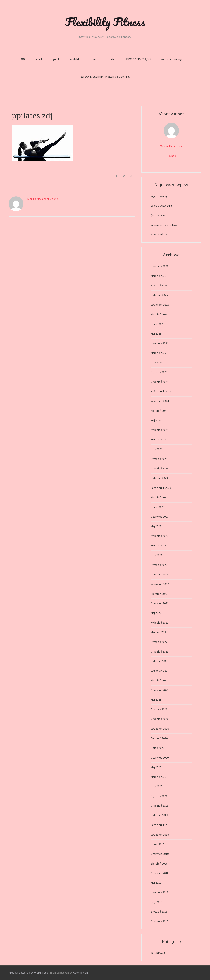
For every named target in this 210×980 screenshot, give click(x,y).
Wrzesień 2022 (160, 584)
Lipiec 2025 (157, 324)
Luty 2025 (156, 362)
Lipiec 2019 (157, 844)
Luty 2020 (156, 786)
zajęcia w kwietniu (162, 206)
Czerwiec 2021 (160, 690)
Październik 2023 (161, 488)
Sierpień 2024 (159, 411)
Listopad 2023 (159, 478)
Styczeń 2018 (159, 912)
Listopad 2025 (159, 295)
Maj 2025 (156, 334)
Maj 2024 (156, 420)
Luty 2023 (156, 555)
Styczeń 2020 (159, 796)
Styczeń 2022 (159, 642)
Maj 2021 (156, 700)
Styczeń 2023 (159, 565)
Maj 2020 (156, 767)
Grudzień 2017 (160, 921)
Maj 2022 (156, 613)
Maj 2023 (156, 526)
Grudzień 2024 (160, 382)
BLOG (21, 59)
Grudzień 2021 (160, 651)
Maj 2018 (156, 883)
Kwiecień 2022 (160, 623)
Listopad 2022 (159, 574)
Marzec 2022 (158, 632)
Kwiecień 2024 (160, 430)
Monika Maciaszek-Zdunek (43, 199)
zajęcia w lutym (160, 234)
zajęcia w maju (159, 196)
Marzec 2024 (158, 439)
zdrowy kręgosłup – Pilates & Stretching (105, 77)
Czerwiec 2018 (160, 873)
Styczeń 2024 (159, 459)
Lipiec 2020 (157, 748)
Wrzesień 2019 (160, 835)
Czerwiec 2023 (160, 517)
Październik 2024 (161, 391)
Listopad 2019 (159, 815)
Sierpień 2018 (159, 864)
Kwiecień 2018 (160, 892)
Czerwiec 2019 (160, 854)
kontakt (74, 59)
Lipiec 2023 (157, 507)
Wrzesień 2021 (160, 671)
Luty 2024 (156, 449)
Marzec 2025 (158, 353)
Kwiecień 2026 (160, 266)
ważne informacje (172, 59)
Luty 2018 (156, 902)
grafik (56, 59)
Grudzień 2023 (160, 468)
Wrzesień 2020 (160, 729)
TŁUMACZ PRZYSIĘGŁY (138, 59)
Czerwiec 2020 (160, 757)
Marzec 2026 (158, 276)
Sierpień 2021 (159, 680)
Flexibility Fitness (105, 22)
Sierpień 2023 (159, 497)
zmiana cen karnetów (164, 225)
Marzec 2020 (158, 777)
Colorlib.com (81, 973)
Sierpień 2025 (159, 314)
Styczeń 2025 (159, 372)
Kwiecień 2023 (160, 536)
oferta (111, 59)
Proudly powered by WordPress (28, 973)
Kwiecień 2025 (160, 343)
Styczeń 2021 (159, 709)
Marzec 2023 (158, 545)
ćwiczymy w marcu (162, 215)
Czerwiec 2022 (160, 603)
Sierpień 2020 (159, 738)
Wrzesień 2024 (160, 401)
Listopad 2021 (159, 661)
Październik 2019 (161, 825)
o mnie (93, 59)
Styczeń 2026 (159, 285)
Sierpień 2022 (159, 594)
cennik (39, 59)
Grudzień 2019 (160, 806)
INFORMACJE (159, 953)
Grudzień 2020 (160, 719)
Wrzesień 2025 (160, 305)
